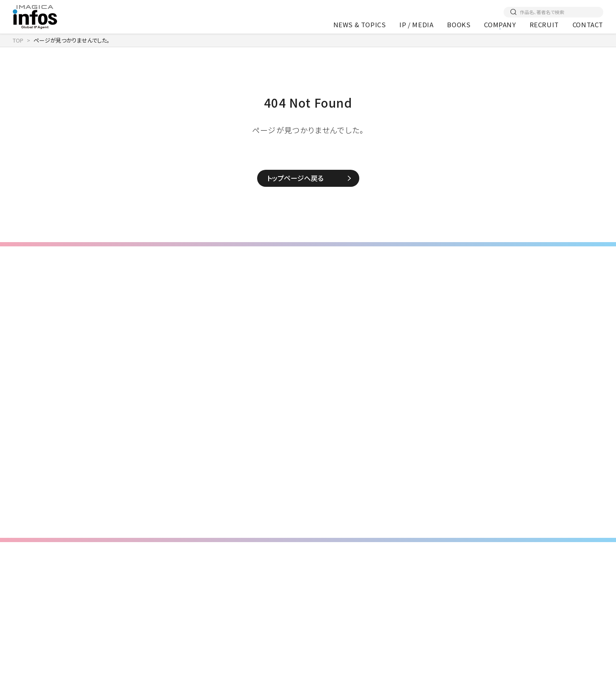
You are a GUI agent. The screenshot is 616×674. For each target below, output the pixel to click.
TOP (18, 40)
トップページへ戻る (295, 178)
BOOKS (459, 24)
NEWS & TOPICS (360, 24)
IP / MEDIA (416, 24)
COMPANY (500, 24)
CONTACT (588, 24)
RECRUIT (544, 24)
